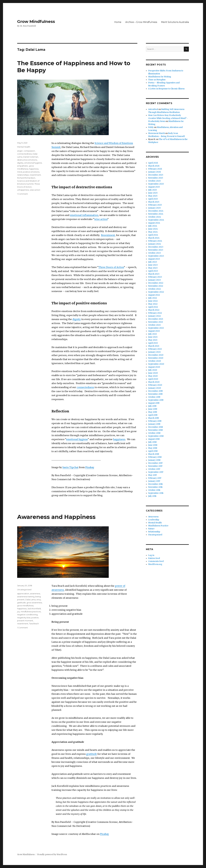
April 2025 (153, 199)
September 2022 (156, 292)
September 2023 (156, 256)
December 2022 (156, 283)
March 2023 (154, 274)
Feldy (151, 127)
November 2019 (155, 394)
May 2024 (153, 232)
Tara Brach (34, 624)
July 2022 (153, 298)
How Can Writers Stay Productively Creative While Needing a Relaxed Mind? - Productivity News (168, 118)
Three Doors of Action (111, 267)
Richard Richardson (26, 178)
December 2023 (156, 247)
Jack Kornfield (34, 609)
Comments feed (156, 561)
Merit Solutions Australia (175, 22)
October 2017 (154, 469)
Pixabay (90, 467)
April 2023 (153, 271)
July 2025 (152, 190)
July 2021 (152, 334)
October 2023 (154, 253)
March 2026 (154, 166)
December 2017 (155, 463)
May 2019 (153, 412)
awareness (35, 594)
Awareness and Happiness (56, 517)
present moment (25, 621)
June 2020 (153, 373)
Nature (151, 529)
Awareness (153, 517)
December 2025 (156, 175)
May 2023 (153, 268)
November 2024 (156, 214)
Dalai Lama (30, 600)
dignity (77, 319)
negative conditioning (27, 615)
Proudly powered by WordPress (52, 854)
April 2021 (153, 343)
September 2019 (156, 400)
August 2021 (154, 331)
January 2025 (154, 208)
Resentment (108, 235)
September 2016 (156, 493)
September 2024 (156, 220)
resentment (35, 175)
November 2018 (155, 430)
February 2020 (155, 385)
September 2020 (156, 364)
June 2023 (153, 265)
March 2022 (154, 310)
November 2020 (156, 358)
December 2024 (156, 211)
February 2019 (155, 421)
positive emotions (31, 172)
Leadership (154, 520)
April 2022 (153, 307)
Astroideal (153, 109)
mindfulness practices (31, 612)
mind (20, 172)
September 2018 (156, 436)
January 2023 (154, 280)
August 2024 (154, 223)
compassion (29, 151)
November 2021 (156, 322)
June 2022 (153, 301)
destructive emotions (27, 160)
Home (118, 22)
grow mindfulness (25, 606)
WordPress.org (155, 564)
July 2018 (152, 442)
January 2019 (154, 424)
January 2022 (154, 316)
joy (19, 612)
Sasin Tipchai (70, 467)
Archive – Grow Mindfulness (141, 22)
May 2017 (152, 475)
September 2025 (156, 184)
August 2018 (154, 439)
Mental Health (24, 147)
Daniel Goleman (31, 157)
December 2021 (156, 319)
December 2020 (156, 355)
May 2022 (153, 304)
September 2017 (156, 472)
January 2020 (155, 388)
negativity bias (24, 618)
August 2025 (154, 187)
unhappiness (23, 190)
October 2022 (154, 289)
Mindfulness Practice (158, 526)
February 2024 (155, 241)
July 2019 (152, 406)
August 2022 (154, 295)
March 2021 (154, 346)
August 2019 (154, 403)
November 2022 (156, 286)
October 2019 (154, 397)
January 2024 (155, 244)
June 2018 (153, 445)
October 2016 (154, 490)
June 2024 (153, 229)
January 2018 (154, 460)
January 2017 (154, 481)
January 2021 (154, 352)
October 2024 (155, 217)
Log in (151, 555)
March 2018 (154, 454)
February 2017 (155, 478)
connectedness (85, 387)
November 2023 (156, 250)
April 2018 (153, 451)
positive (35, 618)
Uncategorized (24, 590)
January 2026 (154, 172)
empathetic (23, 166)
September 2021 (156, 328)
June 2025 (153, 193)
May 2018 (153, 448)
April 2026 (153, 163)
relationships (23, 175)
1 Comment (22, 194)
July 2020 (153, 370)
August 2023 (154, 259)
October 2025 (154, 181)
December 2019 (155, 391)
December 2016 (155, 484)
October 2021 (154, 325)
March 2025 (154, 202)
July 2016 (152, 496)
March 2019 (153, 418)
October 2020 (155, 361)
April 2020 (153, 379)
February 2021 (155, 349)
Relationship (154, 532)
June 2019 (153, 409)
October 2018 (154, 433)
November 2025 (156, 178)
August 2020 (154, 367)
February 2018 (155, 457)
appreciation (23, 594)
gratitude (92, 754)
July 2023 (153, 262)
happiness (119, 439)
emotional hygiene (77, 439)
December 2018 (156, 427)
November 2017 (155, 466)
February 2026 (155, 169)
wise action (101, 219)
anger (20, 151)
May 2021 (153, 340)
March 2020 (154, 382)
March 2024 (154, 238)
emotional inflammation (84, 215)
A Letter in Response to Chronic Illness (166, 89)
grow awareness (34, 603)
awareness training (26, 597)
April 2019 (153, 415)
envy (39, 600)
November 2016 (155, 487)
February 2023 (155, 277)
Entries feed (154, 558)
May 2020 (153, 376)
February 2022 (155, 313)
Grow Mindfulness (36, 21)
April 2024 (153, 235)
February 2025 (155, 205)
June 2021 (153, 337)
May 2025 (153, 196)
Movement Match (157, 133)
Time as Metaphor (157, 80)
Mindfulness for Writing (160, 77)
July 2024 (153, 226)
